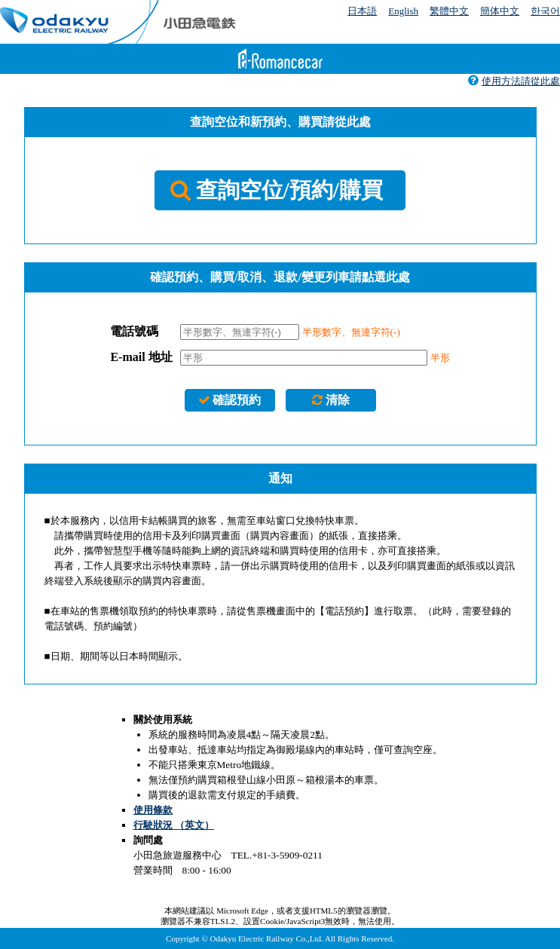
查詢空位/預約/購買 (276, 190)
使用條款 (153, 810)
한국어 (545, 11)
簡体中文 (500, 11)
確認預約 (230, 400)
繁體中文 (449, 11)
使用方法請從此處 (514, 81)
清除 (330, 400)
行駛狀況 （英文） (174, 825)
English (403, 11)
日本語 (362, 11)
